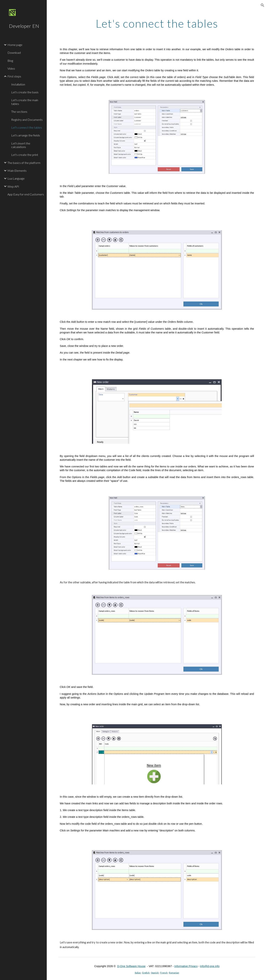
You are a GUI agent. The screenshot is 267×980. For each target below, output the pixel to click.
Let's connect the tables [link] (27, 127)
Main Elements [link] (17, 171)
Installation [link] (18, 84)
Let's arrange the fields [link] (26, 135)
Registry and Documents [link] (27, 120)
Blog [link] (10, 61)
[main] (157, 23)
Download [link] (14, 53)
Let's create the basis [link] (25, 92)
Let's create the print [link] (25, 155)
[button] (263, 5)
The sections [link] (19, 112)
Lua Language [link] (16, 178)
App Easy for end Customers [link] (26, 194)
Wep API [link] (13, 186)
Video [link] (11, 68)
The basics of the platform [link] (24, 163)
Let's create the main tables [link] (25, 102)
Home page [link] (15, 45)
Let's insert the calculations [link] (21, 145)
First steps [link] (14, 76)
